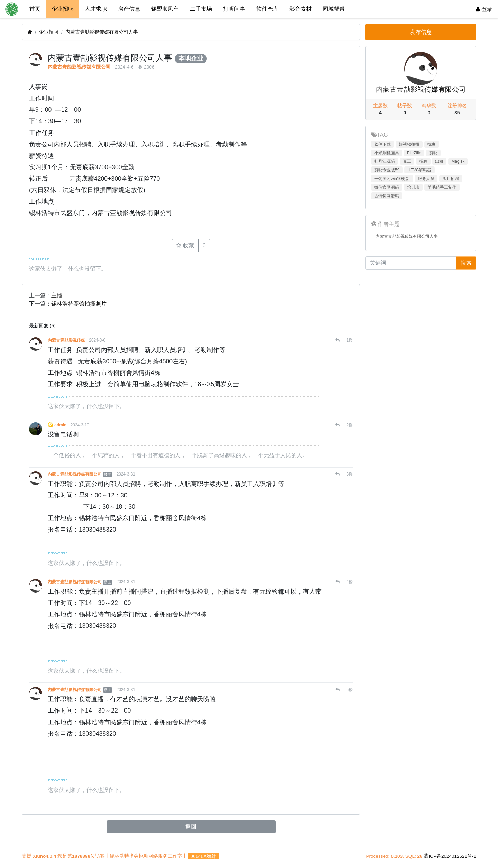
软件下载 (382, 144)
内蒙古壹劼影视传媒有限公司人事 (102, 32)
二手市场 (201, 9)
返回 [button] (191, 826)
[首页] (30, 32)
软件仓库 (267, 9)
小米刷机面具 (387, 153)
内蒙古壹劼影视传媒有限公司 (79, 67)
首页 (35, 9)
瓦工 (407, 161)
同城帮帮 (334, 9)
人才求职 (96, 9)
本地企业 (191, 58)
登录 (484, 9)
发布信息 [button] (421, 32)
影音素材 (301, 9)
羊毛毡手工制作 (442, 187)
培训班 (413, 187)
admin (61, 425)
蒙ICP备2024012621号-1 (450, 856)
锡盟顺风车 (165, 9)
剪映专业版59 (387, 170)
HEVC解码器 (419, 170)
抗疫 (432, 144)
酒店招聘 (451, 179)
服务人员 (426, 179)
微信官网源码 (387, 187)
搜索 (466, 263)
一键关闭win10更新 (392, 179)
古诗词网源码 (387, 196)
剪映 (433, 153)
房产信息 (129, 9)
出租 (439, 161)
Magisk (458, 161)
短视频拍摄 (409, 144)
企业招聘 (63, 9)
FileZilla (414, 153)
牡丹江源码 (385, 161)
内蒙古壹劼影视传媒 (66, 340)
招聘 (423, 161)
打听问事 (234, 9)
